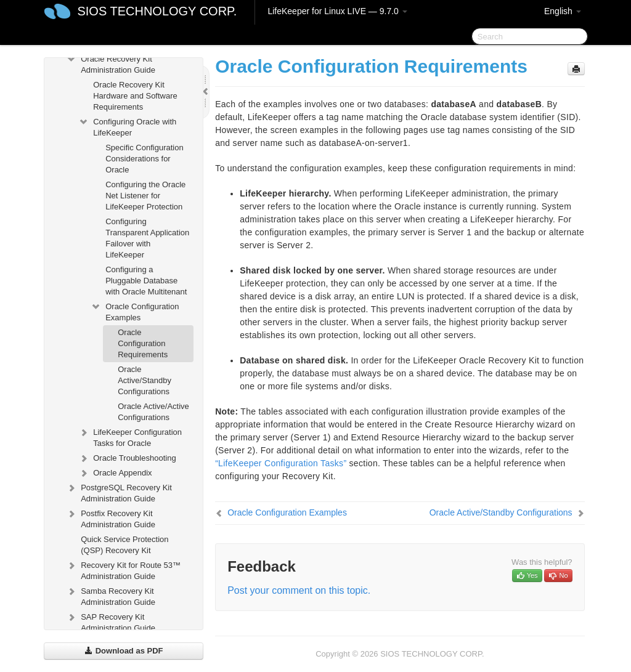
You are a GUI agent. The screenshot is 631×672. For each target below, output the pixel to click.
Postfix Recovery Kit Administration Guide (111, 518)
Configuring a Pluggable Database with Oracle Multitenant (146, 281)
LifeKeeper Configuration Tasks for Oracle (130, 436)
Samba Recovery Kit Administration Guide (111, 595)
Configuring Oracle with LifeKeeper (127, 126)
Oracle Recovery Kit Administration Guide (111, 63)
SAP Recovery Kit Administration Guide (111, 621)
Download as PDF (124, 651)
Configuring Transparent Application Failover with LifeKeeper (147, 238)
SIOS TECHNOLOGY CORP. (157, 11)
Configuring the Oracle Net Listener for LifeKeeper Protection (145, 196)
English (563, 11)
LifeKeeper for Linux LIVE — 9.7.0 (337, 11)
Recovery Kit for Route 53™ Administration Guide (123, 569)
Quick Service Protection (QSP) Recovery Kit (124, 545)
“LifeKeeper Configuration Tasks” (281, 463)
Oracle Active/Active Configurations (153, 412)
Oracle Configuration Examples (135, 311)
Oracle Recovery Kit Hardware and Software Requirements (135, 96)
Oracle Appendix (115, 473)
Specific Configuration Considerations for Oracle (144, 159)
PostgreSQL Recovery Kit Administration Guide (119, 492)
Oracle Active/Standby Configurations (145, 380)
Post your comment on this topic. (299, 590)
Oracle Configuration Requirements (143, 343)
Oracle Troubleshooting (127, 458)
